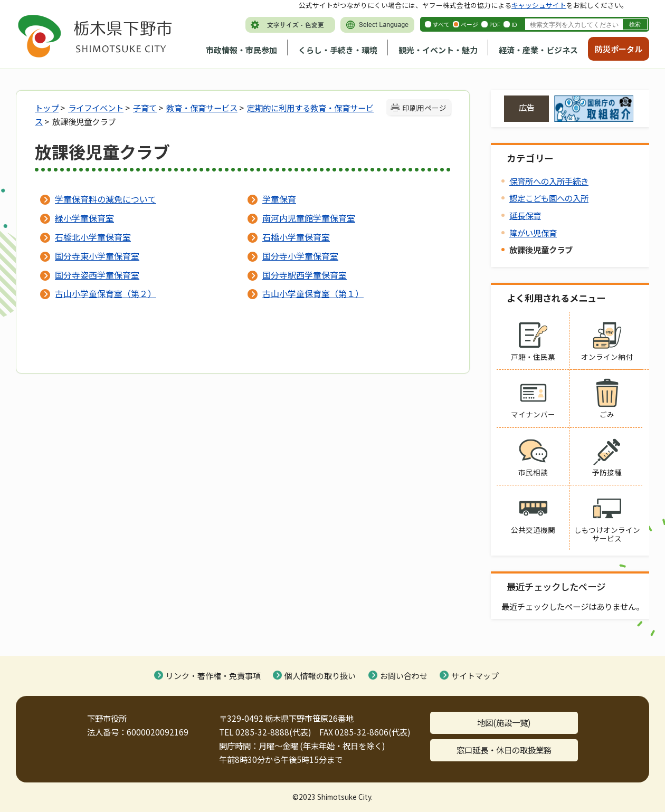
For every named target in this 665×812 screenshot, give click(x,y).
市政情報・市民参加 (241, 50)
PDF (495, 24)
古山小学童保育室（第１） (313, 293)
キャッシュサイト (539, 5)
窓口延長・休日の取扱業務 (504, 750)
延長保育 (525, 215)
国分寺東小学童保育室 (97, 256)
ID (514, 24)
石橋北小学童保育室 (93, 237)
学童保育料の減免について (106, 199)
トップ (47, 108)
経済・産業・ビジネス (538, 50)
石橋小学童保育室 (296, 237)
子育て (145, 108)
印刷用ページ (424, 108)
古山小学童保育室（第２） (106, 293)
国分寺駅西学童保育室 (305, 275)
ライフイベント (96, 108)
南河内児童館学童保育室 (309, 218)
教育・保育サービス (202, 108)
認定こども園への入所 (549, 198)
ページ (469, 24)
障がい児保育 (533, 233)
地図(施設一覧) (504, 722)
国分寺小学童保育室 (300, 256)
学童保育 (279, 199)
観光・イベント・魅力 (438, 50)
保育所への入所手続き (549, 181)
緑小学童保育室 (84, 218)
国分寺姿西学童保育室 (97, 275)
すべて (441, 24)
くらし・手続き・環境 (338, 50)
